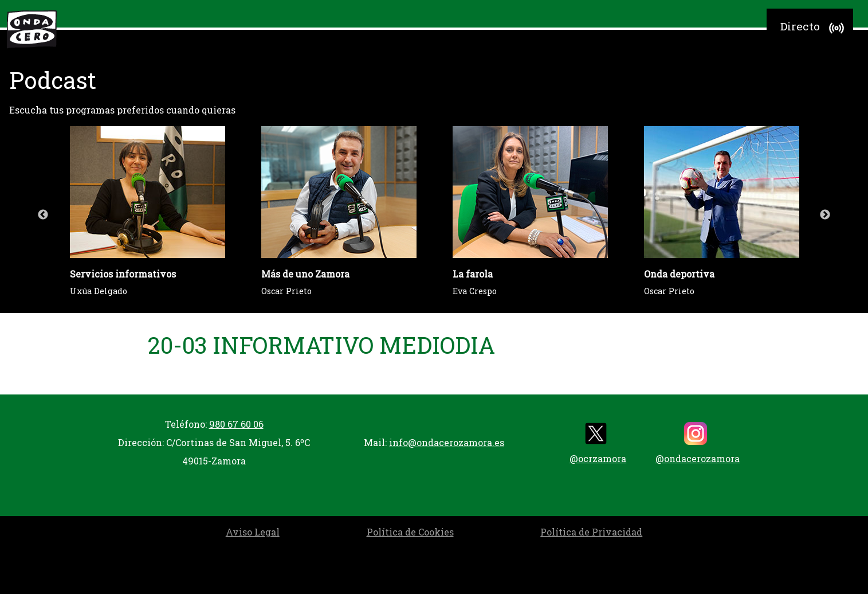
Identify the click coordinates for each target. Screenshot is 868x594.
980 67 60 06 (236, 424)
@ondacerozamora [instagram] (698, 443)
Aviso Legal (253, 532)
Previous (43, 215)
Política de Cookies (410, 532)
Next (825, 215)
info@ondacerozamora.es (447, 442)
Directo (814, 28)
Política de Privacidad (591, 532)
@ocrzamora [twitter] (598, 443)
